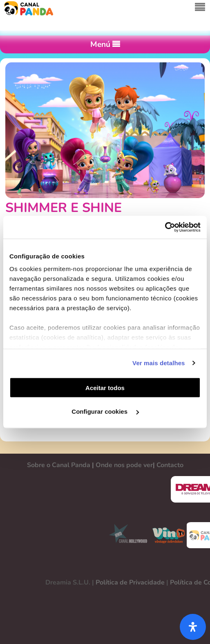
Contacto (170, 465)
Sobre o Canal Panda (59, 465)
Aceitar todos (105, 387)
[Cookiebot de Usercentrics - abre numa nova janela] (165, 227)
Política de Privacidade (130, 582)
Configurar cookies (105, 411)
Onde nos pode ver (124, 465)
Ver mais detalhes (159, 363)
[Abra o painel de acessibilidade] (193, 627)
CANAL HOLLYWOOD (125, 535)
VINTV (168, 535)
